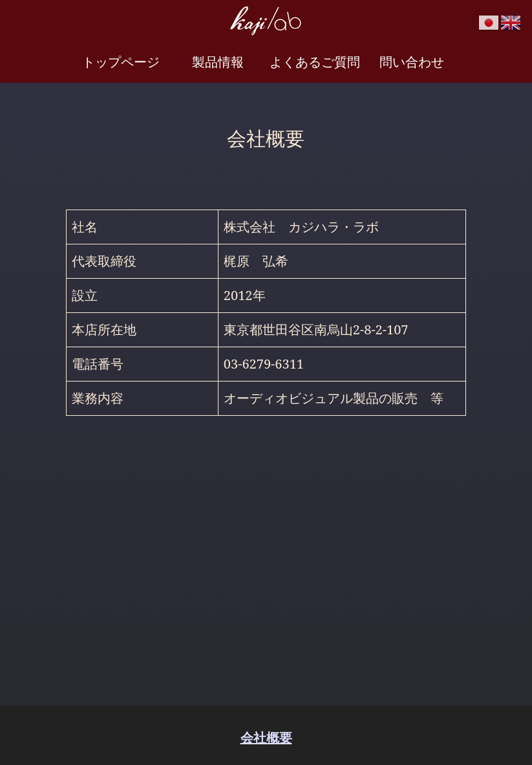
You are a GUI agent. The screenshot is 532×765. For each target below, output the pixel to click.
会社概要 (266, 738)
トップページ (121, 62)
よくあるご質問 (315, 62)
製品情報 (218, 62)
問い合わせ (412, 62)
